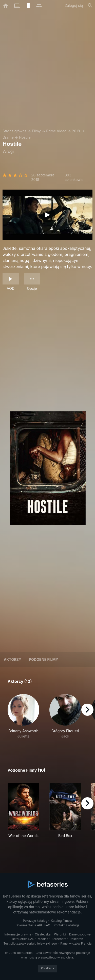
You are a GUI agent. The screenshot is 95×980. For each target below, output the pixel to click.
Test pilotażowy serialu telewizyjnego (30, 943)
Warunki (60, 934)
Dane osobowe (80, 934)
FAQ (48, 925)
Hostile (25, 137)
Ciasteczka (43, 934)
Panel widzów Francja (76, 943)
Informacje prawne (18, 934)
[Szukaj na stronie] (90, 6)
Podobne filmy (44, 659)
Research (76, 939)
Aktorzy (13, 659)
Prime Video (56, 131)
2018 (76, 131)
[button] (23, 719)
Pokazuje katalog (35, 921)
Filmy (36, 131)
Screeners (59, 939)
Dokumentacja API (29, 925)
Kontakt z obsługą (66, 925)
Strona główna (15, 131)
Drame (8, 137)
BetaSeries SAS (23, 939)
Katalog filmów (62, 921)
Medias (43, 939)
